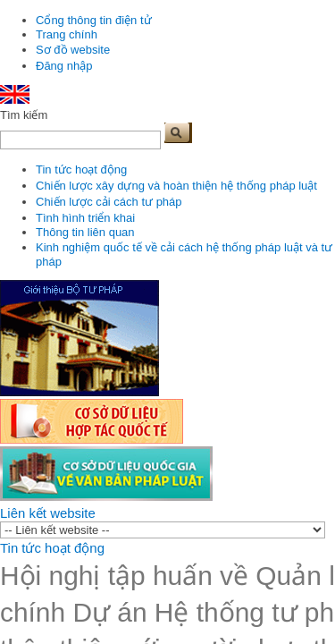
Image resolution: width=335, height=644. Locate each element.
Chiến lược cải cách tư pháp (109, 202)
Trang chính (67, 34)
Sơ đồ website (73, 50)
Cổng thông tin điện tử (94, 20)
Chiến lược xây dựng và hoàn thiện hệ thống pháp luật (176, 186)
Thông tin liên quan (85, 232)
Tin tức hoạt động (81, 169)
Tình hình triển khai (85, 218)
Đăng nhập (64, 66)
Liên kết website (48, 513)
